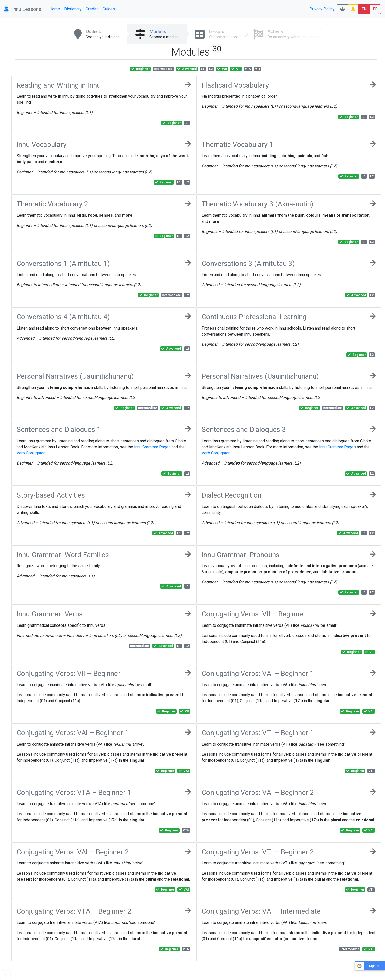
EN (364, 9)
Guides (109, 9)
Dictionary (73, 9)
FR (375, 9)
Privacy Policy (322, 9)
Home (55, 9)
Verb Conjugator (31, 453)
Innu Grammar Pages (152, 447)
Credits (92, 9)
